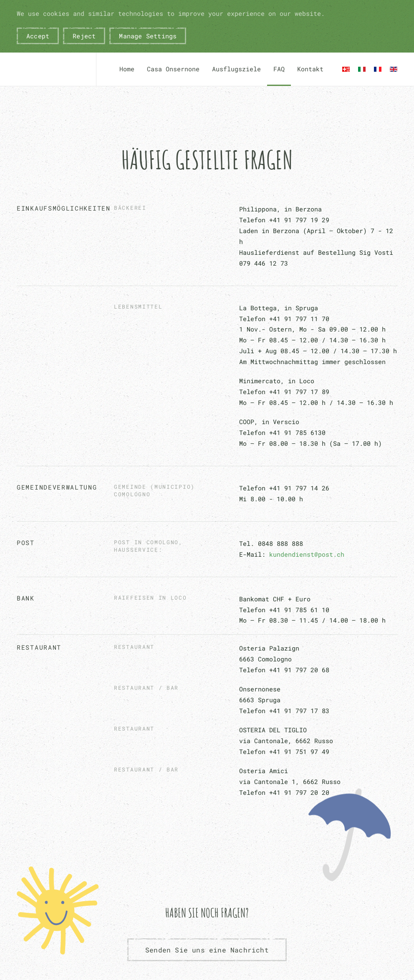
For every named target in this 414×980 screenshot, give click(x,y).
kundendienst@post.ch (307, 554)
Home (127, 69)
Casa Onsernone (173, 69)
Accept (38, 36)
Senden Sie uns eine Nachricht (207, 950)
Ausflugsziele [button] (236, 69)
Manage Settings (148, 36)
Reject (84, 36)
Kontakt (310, 69)
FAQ (279, 69)
